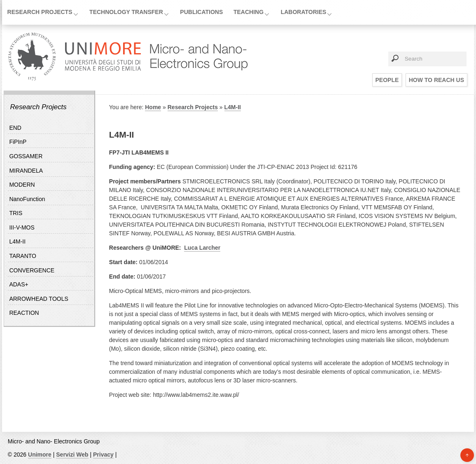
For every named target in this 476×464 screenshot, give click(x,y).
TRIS (16, 213)
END (15, 128)
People (387, 80)
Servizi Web (72, 455)
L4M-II (17, 241)
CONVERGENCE (32, 270)
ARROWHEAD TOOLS (38, 299)
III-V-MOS (22, 227)
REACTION (24, 313)
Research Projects (40, 12)
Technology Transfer (126, 12)
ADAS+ (19, 284)
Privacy (103, 455)
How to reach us (436, 80)
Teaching (248, 12)
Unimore (40, 455)
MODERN (22, 185)
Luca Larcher (202, 248)
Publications (201, 12)
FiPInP (18, 142)
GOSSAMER (26, 156)
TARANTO (23, 256)
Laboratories (304, 12)
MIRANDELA (26, 171)
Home (153, 107)
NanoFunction (27, 199)
